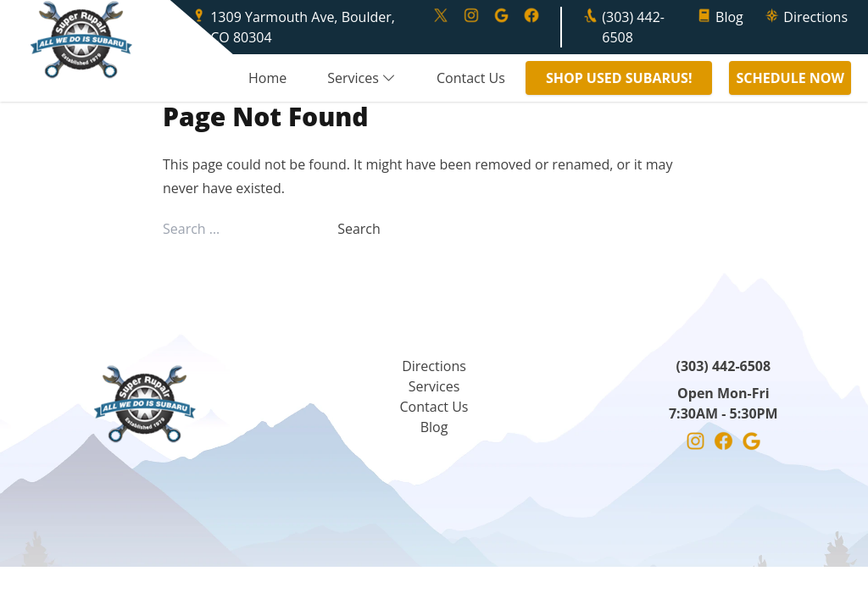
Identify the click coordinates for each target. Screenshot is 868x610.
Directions (815, 17)
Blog (729, 17)
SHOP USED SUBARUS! (619, 78)
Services (353, 78)
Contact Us (471, 78)
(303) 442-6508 (724, 366)
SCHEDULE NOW (790, 78)
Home (267, 78)
